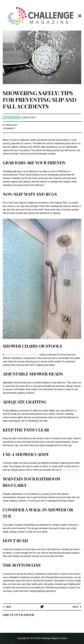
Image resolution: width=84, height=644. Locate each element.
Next (75, 607)
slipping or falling (71, 470)
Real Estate (30, 118)
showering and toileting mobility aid (22, 355)
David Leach (12, 125)
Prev (9, 607)
